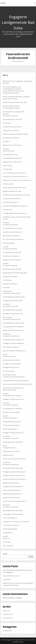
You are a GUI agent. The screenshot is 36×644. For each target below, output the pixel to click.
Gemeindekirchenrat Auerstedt (12, 119)
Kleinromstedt (7, 317)
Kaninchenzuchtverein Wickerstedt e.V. (15, 479)
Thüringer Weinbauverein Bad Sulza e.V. (15, 213)
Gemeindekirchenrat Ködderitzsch (13, 340)
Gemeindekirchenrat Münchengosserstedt (16, 380)
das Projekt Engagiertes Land (12, 87)
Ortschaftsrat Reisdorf (10, 418)
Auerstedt (6, 114)
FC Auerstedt (7, 123)
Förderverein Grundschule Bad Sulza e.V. (15, 177)
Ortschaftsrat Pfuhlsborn (10, 405)
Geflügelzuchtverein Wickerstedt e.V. (14, 475)
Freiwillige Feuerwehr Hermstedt (13, 314)
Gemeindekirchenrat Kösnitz (12, 360)
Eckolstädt (6, 223)
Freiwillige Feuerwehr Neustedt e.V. (14, 399)
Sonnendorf (6, 436)
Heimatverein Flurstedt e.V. (11, 256)
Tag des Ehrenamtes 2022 (11, 576)
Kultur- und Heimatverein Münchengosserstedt (17, 384)
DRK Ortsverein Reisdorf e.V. (12, 425)
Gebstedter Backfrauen (10, 284)
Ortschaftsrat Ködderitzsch (11, 336)
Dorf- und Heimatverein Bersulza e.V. (14, 173)
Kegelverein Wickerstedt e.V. (11, 483)
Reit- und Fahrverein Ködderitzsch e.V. (14, 351)
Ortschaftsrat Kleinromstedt (11, 319)
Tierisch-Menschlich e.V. (10, 518)
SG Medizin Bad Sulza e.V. (11, 202)
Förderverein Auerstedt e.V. (11, 130)
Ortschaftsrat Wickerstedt (11, 464)
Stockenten (6, 287)
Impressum (6, 538)
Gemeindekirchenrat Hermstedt (13, 310)
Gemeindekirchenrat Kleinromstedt (14, 323)
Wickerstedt (6, 462)
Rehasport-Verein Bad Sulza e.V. (13, 145)
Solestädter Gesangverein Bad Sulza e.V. (15, 206)
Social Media (7, 579)
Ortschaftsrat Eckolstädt (10, 225)
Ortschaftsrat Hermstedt (10, 306)
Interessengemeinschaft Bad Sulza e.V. (15, 188)
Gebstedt (6, 263)
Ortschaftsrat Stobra (9, 448)
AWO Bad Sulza (8, 166)
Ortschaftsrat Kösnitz (9, 356)
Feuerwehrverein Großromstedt (13, 301)
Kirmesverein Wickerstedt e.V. (12, 490)
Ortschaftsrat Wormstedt (11, 507)
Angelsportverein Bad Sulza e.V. (13, 162)
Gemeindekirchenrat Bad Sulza (12, 158)
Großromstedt (7, 291)
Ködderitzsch (7, 334)
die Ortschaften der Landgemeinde (14, 112)
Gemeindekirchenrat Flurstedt (12, 252)
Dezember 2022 (8, 614)
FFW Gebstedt (7, 280)
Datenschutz (7, 542)
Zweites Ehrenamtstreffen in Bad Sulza (15, 102)
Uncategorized (7, 631)
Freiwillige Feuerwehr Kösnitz (12, 364)
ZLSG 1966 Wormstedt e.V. (11, 525)
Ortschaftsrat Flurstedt (10, 249)
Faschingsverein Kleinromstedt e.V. (14, 327)
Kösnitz (5, 354)
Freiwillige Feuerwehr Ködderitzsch (14, 343)
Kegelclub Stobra (8, 455)
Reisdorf (5, 416)
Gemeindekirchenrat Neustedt (12, 396)
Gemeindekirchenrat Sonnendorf (13, 442)
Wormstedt (6, 505)
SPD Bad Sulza (7, 210)
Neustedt (6, 394)
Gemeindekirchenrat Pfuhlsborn (13, 409)
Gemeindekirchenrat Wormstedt (13, 511)
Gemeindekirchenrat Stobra (11, 451)
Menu (3, 3)
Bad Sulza (6, 149)
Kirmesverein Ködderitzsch (11, 347)
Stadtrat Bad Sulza (9, 151)
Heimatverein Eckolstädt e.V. (12, 236)
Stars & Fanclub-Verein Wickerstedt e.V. (15, 501)
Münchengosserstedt (9, 375)
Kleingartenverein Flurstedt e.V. (12, 260)
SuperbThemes (19, 642)
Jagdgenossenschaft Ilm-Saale (12, 191)
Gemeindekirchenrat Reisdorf (12, 422)
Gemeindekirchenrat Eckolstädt (12, 228)
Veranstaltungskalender (10, 529)
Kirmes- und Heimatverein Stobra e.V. (14, 459)
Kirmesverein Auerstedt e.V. (11, 138)
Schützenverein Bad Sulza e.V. (12, 199)
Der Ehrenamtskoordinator (11, 106)
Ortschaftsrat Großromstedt (12, 293)
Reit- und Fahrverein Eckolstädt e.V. (14, 239)
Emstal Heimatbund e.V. (10, 429)
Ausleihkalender (8, 533)
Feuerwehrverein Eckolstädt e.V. (13, 232)
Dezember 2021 (8, 618)
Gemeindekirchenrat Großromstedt (14, 297)
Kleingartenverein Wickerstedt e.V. (13, 487)
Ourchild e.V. (7, 141)
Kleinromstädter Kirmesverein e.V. (13, 330)
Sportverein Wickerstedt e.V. (11, 498)
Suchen (5, 554)
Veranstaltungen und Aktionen (12, 89)
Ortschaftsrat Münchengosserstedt (14, 377)
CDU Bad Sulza (7, 169)
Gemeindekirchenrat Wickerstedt (13, 468)
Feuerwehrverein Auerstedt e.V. (12, 127)
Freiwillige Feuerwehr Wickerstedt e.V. (14, 472)
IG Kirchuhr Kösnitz (9, 371)
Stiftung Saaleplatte (9, 243)
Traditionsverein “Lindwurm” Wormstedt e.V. (16, 522)
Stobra (5, 446)
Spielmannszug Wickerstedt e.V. (13, 494)
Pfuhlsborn (6, 403)
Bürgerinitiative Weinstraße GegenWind (15, 273)
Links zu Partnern (8, 546)
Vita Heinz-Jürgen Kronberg (11, 108)
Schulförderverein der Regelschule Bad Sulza (17, 195)
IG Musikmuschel (8, 184)
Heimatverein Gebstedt (10, 276)
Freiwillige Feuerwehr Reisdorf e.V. (13, 433)
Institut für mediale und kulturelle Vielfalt (15, 134)
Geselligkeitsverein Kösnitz (11, 367)
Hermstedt (6, 304)
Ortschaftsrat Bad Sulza (10, 155)
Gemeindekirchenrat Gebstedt (12, 269)
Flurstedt (6, 247)
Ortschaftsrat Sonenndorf (11, 438)
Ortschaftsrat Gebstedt (10, 265)
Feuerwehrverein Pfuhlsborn (12, 412)
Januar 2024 (6, 611)
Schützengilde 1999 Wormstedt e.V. (14, 514)
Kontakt (5, 536)
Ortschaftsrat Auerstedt (10, 116)
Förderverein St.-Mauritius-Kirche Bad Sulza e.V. (17, 180)
